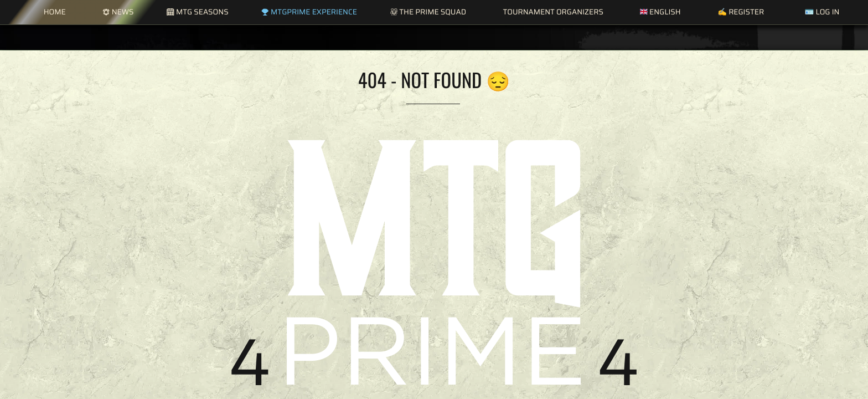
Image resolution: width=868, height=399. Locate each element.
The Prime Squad (428, 12)
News (118, 12)
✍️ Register (741, 12)
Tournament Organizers (553, 12)
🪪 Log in (822, 12)
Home (55, 12)
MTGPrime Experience (309, 12)
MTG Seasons (197, 12)
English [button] (660, 12)
